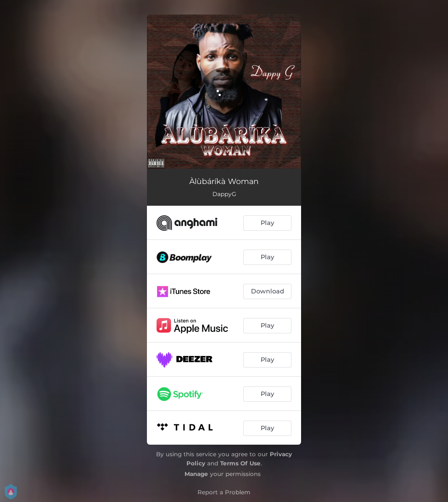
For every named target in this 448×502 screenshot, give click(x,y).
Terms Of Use (240, 463)
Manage (196, 474)
